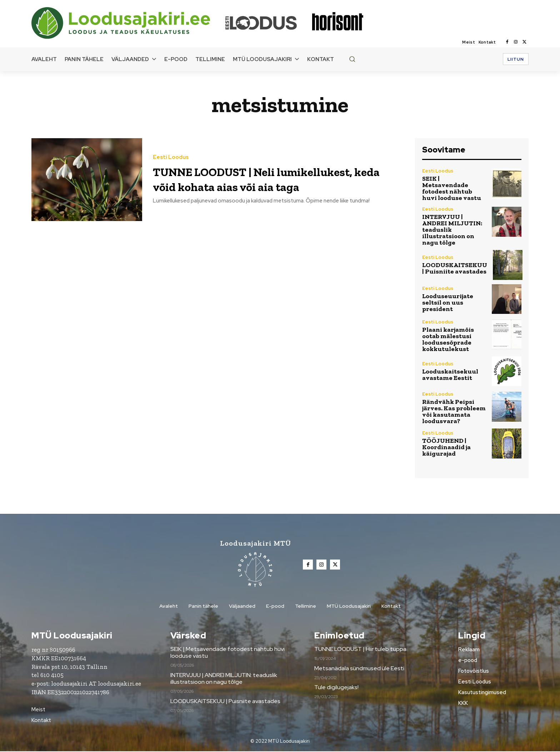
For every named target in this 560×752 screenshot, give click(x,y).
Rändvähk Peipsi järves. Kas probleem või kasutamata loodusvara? (454, 411)
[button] (352, 59)
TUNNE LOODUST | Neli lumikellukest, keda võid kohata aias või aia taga (273, 178)
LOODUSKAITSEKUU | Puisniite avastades (455, 268)
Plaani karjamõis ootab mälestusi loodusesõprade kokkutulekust (448, 339)
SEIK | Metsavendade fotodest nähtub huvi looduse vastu (452, 188)
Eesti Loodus (171, 150)
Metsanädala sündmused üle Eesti (359, 669)
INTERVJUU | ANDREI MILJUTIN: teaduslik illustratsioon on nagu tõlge (224, 679)
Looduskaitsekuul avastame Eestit (450, 375)
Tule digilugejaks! (336, 688)
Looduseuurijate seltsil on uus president (448, 302)
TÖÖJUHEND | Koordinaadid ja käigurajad (446, 447)
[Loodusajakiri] (128, 23)
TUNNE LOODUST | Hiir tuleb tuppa (360, 650)
